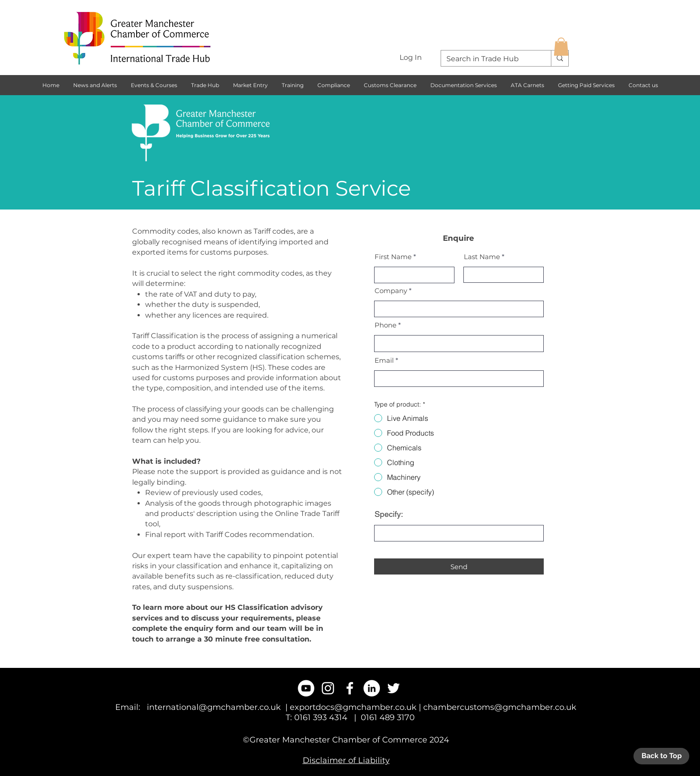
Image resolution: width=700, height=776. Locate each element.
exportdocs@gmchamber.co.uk (353, 707)
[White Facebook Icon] (350, 688)
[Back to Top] (661, 756)
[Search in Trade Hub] (489, 59)
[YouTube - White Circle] (306, 688)
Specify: (389, 514)
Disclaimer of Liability (346, 760)
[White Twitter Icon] (394, 688)
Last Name (482, 257)
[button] (561, 47)
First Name (393, 257)
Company (391, 291)
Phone (385, 325)
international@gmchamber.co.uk (214, 707)
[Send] (459, 566)
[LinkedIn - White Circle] (372, 688)
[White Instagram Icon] (328, 688)
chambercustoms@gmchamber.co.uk (500, 707)
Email (384, 360)
